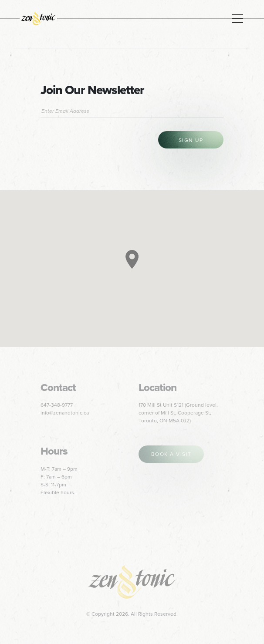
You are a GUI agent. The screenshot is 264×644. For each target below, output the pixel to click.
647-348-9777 (57, 405)
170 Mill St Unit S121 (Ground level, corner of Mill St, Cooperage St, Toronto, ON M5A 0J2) (178, 413)
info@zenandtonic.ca (65, 413)
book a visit (171, 454)
